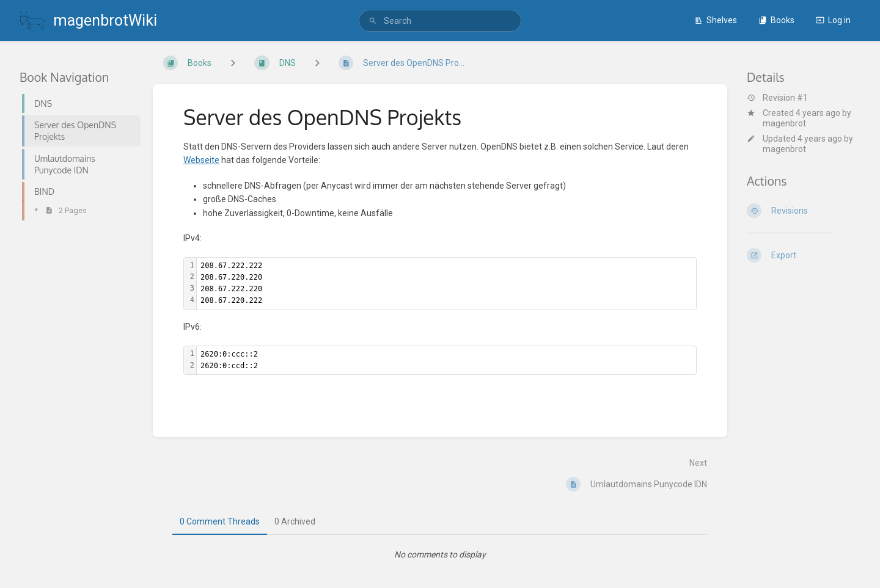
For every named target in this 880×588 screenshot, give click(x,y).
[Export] (804, 255)
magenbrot (784, 123)
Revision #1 (777, 98)
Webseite (201, 160)
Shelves (716, 20)
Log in (833, 20)
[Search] (373, 21)
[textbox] (446, 284)
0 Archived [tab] (295, 521)
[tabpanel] (440, 554)
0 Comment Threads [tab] (220, 521)
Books (776, 20)
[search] (440, 21)
